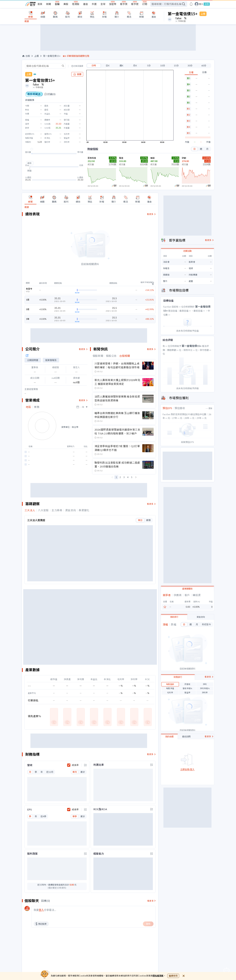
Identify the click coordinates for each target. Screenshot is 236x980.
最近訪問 (186, 777)
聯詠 (153, 158)
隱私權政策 (158, 976)
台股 (57, 4)
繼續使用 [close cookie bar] (173, 976)
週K (121, 66)
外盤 (208, 142)
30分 (190, 66)
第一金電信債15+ (52, 56)
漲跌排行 (174, 657)
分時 (94, 66)
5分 (149, 66)
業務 (37, 453)
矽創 (184, 158)
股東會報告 (51, 406)
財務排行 (178, 717)
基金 (86, 4)
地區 (28, 453)
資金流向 (201, 657)
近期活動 (187, 291)
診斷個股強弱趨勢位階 (78, 56)
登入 (201, 4)
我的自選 (169, 777)
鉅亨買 (124, 4)
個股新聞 (98, 402)
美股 (66, 4)
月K (135, 66)
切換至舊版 (78, 66)
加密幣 (113, 4)
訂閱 (145, 4)
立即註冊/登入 (187, 810)
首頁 (40, 4)
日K (108, 66)
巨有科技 (92, 158)
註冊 (207, 4)
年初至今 (206, 664)
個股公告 (111, 402)
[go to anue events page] (191, 4)
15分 (176, 66)
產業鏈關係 (187, 629)
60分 (204, 66)
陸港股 (76, 4)
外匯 (94, 4)
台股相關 (125, 402)
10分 (163, 66)
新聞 (49, 4)
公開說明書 (33, 406)
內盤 (187, 142)
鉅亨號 (135, 4)
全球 (103, 4)
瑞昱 (121, 158)
